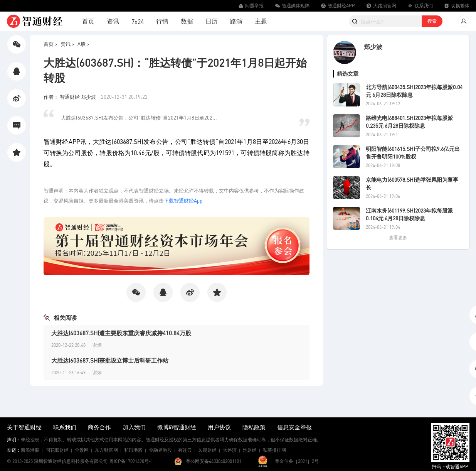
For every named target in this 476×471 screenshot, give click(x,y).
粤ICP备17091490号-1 (131, 461)
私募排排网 (274, 450)
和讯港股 (133, 450)
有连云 (185, 450)
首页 (88, 21)
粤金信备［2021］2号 (297, 461)
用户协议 (219, 427)
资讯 (113, 21)
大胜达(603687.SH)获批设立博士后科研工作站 (110, 360)
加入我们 (134, 427)
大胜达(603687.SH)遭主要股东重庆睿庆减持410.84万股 (121, 333)
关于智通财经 (24, 427)
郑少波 (373, 46)
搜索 (432, 21)
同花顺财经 (57, 450)
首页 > (50, 44)
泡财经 (250, 450)
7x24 (138, 21)
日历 (212, 21)
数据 (187, 21)
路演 (236, 21)
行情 (162, 21)
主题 (261, 21)
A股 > (83, 44)
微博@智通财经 (177, 427)
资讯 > (67, 44)
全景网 (82, 450)
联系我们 (65, 427)
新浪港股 (30, 450)
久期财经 (207, 450)
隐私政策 (254, 427)
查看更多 (398, 237)
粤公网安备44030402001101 (214, 461)
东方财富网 (106, 450)
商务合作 (99, 427)
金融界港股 (160, 450)
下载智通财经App (183, 200)
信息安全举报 (294, 427)
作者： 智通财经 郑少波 (70, 97)
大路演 (230, 450)
